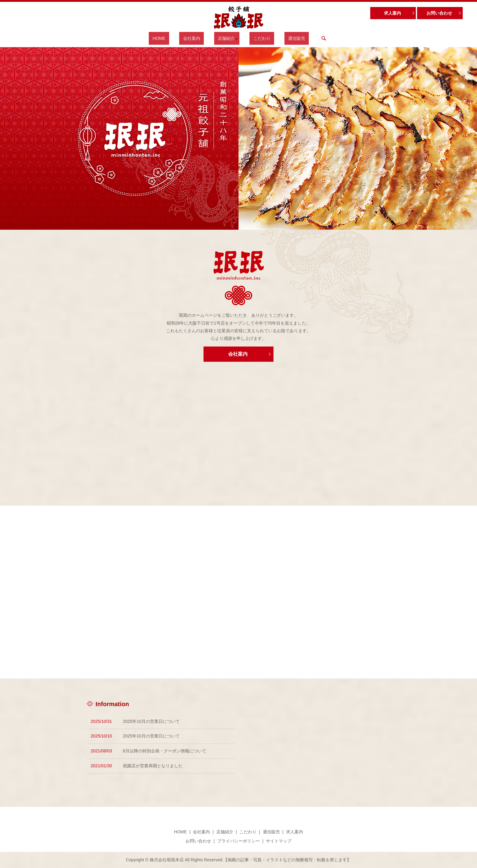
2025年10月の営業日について (151, 721)
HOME (172, 38)
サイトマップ (279, 841)
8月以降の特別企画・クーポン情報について (165, 751)
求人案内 (392, 13)
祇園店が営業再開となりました (153, 766)
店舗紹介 (224, 38)
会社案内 (197, 38)
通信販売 (284, 38)
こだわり (256, 38)
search (307, 38)
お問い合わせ (439, 13)
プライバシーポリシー (238, 841)
